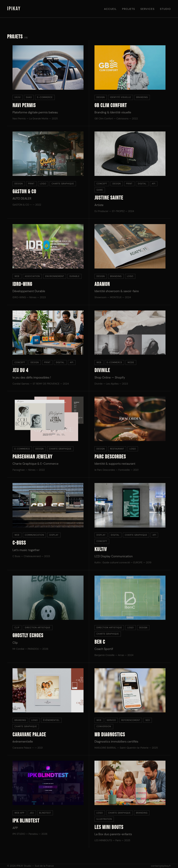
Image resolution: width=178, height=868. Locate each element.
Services (148, 9)
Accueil (110, 9)
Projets (129, 9)
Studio (165, 9)
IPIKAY (14, 9)
